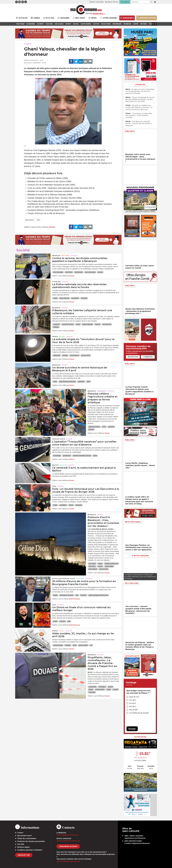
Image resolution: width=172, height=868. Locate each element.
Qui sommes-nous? (25, 836)
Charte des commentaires (27, 838)
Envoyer (132, 729)
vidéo (88, 382)
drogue (91, 690)
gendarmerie (67, 456)
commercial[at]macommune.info (68, 841)
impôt (75, 645)
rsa (91, 645)
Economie (80, 579)
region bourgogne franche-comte (98, 595)
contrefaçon (102, 687)
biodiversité (57, 355)
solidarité (56, 327)
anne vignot (92, 564)
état (77, 595)
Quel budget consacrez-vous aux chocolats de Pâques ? (139, 692)
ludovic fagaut (109, 566)
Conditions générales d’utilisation (30, 850)
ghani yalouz (30, 220)
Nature (62, 337)
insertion (98, 324)
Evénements (102, 391)
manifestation (79, 272)
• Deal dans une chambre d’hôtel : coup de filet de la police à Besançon (139, 123)
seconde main (107, 324)
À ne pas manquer (140, 556)
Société (28, 44)
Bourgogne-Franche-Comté (64, 579)
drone (55, 382)
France (55, 337)
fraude (109, 690)
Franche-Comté (59, 439)
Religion (63, 465)
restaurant (79, 505)
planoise (91, 430)
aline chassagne (58, 272)
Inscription (133, 357)
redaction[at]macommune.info (68, 835)
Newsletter (24, 855)
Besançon (56, 256)
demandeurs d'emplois (67, 595)
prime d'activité (83, 645)
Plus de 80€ (133, 710)
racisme (100, 272)
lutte (38, 220)
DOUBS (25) (56, 282)
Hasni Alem (69, 272)
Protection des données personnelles (31, 841)
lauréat (71, 505)
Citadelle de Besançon (111, 564)
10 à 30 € (133, 700)
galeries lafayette (88, 324)
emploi (55, 298)
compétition (63, 505)
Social (62, 631)
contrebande (92, 687)
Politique (66, 256)
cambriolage (57, 456)
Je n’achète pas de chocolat (139, 713)
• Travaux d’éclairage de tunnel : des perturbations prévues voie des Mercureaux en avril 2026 (140, 99)
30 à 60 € (133, 703)
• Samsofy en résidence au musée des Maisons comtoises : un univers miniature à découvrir (139, 107)
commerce (56, 324)
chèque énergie (58, 645)
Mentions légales (24, 847)
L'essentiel (140, 85)
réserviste (84, 298)
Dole (54, 486)
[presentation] (125, 568)
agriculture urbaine (94, 427)
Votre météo (140, 737)
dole (69, 621)
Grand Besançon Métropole (67, 382)
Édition (89, 13)
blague (100, 564)
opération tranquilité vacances (82, 456)
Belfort (55, 465)
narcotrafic (92, 692)
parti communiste (90, 272)
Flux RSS (21, 844)
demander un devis (68, 846)
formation (83, 595)
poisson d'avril (104, 569)
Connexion (148, 357)
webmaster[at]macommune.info (68, 861)
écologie (65, 355)
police (95, 456)
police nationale (64, 298)
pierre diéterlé (93, 569)
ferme (104, 427)
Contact (20, 833)
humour (100, 566)
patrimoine (81, 382)
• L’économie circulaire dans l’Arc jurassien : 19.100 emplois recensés (139, 115)
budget (55, 595)
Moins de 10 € (134, 697)
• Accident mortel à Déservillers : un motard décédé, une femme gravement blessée (140, 91)
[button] (151, 2)
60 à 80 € (133, 706)
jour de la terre (86, 355)
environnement (74, 355)
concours (62, 621)
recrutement (75, 298)
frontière (116, 690)
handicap (68, 645)
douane (110, 687)
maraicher (111, 427)
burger (55, 505)
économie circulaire (68, 324)
